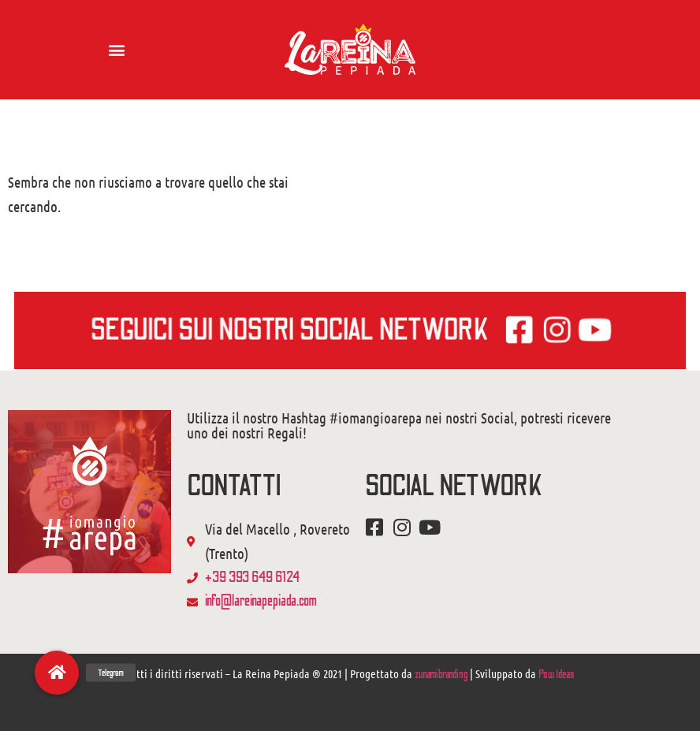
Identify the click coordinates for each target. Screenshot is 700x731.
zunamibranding (441, 675)
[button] (116, 49)
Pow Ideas (556, 675)
